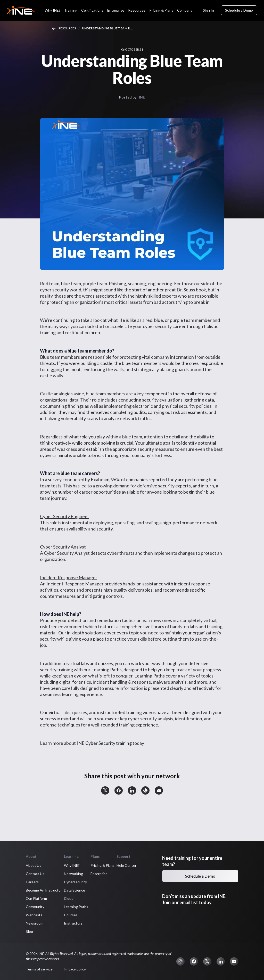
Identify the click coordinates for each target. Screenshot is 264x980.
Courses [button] (71, 915)
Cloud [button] (69, 898)
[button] (105, 790)
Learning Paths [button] (76, 907)
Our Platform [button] (36, 898)
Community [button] (35, 907)
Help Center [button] (126, 865)
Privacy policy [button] (75, 969)
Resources (67, 28)
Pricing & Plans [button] (102, 865)
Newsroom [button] (35, 923)
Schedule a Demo (239, 10)
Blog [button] (29, 931)
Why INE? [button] (72, 865)
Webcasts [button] (34, 915)
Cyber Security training (109, 743)
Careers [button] (32, 882)
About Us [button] (34, 865)
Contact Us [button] (35, 874)
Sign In (208, 10)
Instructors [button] (73, 923)
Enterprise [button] (99, 874)
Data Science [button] (75, 890)
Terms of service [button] (39, 969)
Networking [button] (73, 874)
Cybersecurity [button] (75, 882)
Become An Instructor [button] (44, 890)
